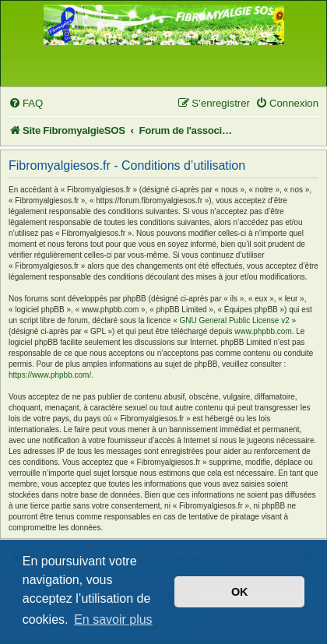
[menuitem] (26, 103)
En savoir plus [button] (113, 619)
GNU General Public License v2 (235, 320)
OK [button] (240, 592)
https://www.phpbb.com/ (50, 375)
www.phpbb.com (263, 331)
